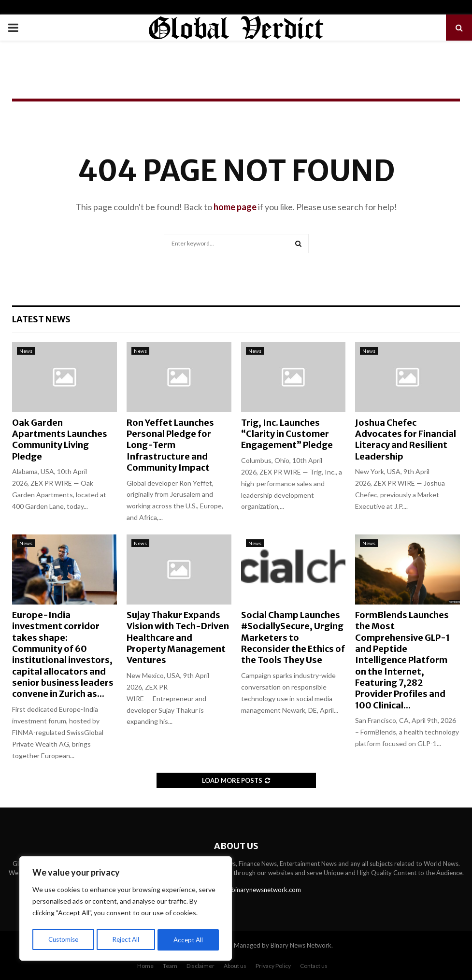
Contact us (314, 966)
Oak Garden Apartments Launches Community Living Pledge (60, 440)
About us (235, 966)
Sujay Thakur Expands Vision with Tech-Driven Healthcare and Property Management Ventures (178, 638)
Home (145, 966)
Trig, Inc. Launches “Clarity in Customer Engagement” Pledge (287, 434)
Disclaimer (200, 966)
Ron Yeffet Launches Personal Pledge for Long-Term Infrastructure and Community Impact (170, 445)
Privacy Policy (273, 966)
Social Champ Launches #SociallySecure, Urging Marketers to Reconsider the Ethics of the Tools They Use (293, 638)
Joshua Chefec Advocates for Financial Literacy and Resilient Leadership (406, 440)
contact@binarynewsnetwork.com (253, 890)
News (26, 351)
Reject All (127, 940)
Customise (63, 940)
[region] (126, 910)
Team (170, 966)
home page (235, 207)
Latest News (41, 319)
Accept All (189, 940)
